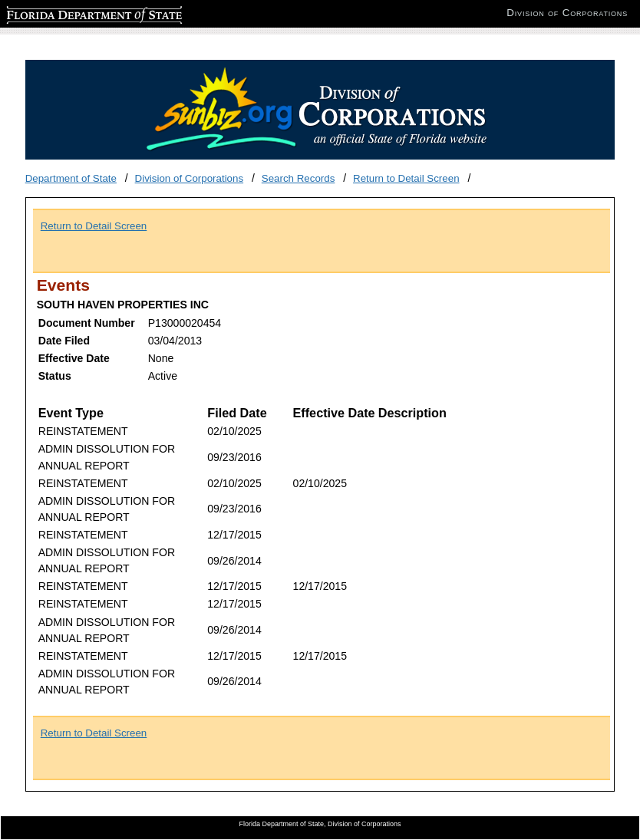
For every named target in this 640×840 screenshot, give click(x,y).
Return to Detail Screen (406, 178)
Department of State (71, 178)
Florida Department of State (69, 13)
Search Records (299, 178)
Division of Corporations (190, 178)
